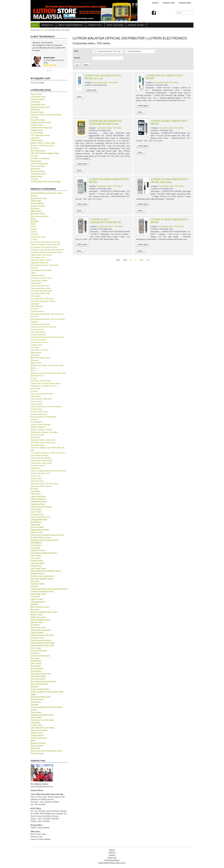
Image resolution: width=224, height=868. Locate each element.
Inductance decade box (39, 340)
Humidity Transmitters (38, 335)
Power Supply (36, 648)
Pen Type (34, 156)
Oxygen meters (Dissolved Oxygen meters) (46, 383)
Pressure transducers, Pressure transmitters (46, 407)
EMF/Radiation (36, 543)
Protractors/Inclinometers (40, 656)
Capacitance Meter (38, 504)
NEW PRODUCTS (37, 376)
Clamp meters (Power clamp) (41, 288)
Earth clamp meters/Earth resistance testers (47, 535)
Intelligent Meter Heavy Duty (41, 128)
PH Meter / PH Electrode (40, 158)
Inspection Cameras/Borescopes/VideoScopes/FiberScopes (49, 588)
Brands (33, 219)
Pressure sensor (36, 404)
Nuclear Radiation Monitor (40, 620)
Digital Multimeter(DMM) (40, 530)
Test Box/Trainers (37, 700)
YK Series (34, 179)
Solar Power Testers (38, 676)
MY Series (34, 148)
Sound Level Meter (38, 166)
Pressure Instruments (39, 651)
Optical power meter (38, 628)
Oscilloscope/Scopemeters (41, 630)
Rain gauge (35, 658)
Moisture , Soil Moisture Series (42, 146)
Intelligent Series (37, 130)
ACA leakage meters (38, 257)
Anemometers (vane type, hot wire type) (44, 265)
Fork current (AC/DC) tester (40, 324)
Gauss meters (36, 556)
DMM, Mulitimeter (37, 306)
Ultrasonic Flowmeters (39, 730)
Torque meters (36, 718)
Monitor (33, 371)
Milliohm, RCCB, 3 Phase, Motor (43, 143)
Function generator (37, 329)
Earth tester (35, 309)
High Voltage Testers (38, 568)
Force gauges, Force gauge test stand (44, 247)
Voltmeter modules (37, 481)
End (148, 260)
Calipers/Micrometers (39, 502)
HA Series (34, 117)
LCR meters (35, 347)
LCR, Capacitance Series (40, 135)
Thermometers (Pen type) (39, 455)
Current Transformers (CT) (41, 517)
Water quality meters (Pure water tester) (44, 484)
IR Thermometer (37, 133)
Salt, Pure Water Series (39, 164)
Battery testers (36, 211)
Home (42, 30)
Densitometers (36, 522)
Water (33, 741)
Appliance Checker (38, 206)
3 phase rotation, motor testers (41, 255)
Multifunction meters (38, 617)
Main (35, 25)
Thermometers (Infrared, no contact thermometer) (48, 453)
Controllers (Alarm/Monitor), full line (43, 301)
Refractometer (36, 661)
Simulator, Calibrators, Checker (41, 430)
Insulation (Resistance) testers (42, 592)
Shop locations (115, 25)
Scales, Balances (37, 422)
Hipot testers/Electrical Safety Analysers (46, 571)
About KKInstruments (71, 25)
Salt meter (34, 419)
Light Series (35, 138)
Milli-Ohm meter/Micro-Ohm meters (44, 612)
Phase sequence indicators (41, 640)
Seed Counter (36, 664)
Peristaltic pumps (37, 638)
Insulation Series (37, 125)
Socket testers (36, 671)
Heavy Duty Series (38, 120)
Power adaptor (36, 396)
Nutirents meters (37, 622)
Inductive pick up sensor (39, 342)
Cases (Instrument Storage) (41, 507)
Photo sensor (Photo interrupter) (42, 394)
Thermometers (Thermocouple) (41, 460)
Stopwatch (35, 687)
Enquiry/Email (185, 3)
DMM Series (35, 110)
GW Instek (34, 234)
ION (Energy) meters (38, 594)
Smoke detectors (37, 669)
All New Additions (37, 203)
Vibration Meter (36, 176)
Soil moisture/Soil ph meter (41, 674)
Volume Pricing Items (39, 738)
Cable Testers (36, 494)
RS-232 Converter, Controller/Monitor (44, 417)
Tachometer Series (38, 171)
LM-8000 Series (37, 141)
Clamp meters (36, 509)
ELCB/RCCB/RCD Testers (41, 538)
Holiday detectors (37, 574)
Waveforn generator (38, 743)
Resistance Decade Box (39, 414)
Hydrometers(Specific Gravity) (42, 579)
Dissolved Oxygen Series (40, 107)
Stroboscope (35, 169)
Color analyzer (36, 296)
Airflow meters (36, 201)
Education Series (37, 112)
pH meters (34, 391)
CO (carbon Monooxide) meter (41, 291)
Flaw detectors (36, 545)
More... (80, 97)
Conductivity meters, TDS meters (42, 299)
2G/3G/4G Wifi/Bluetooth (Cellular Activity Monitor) (46, 194)
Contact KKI (95, 25)
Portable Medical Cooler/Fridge (42, 643)
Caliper (33, 273)
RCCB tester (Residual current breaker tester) (46, 252)
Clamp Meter (35, 102)
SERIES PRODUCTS (38, 427)
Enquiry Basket (136, 25)
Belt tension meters (38, 214)
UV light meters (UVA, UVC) (40, 473)
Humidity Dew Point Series (41, 123)
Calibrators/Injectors (38, 499)
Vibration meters (36, 478)
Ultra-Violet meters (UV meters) (42, 728)
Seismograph (36, 666)
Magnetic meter (36, 353)
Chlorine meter (36, 283)
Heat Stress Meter (37, 563)
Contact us (112, 852)
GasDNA (34, 232)
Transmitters (35, 723)
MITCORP (34, 489)
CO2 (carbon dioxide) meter (40, 293)
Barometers (35, 209)
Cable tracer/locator (38, 496)
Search (155, 3)
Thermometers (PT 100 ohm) (41, 458)
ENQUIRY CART (169, 3)
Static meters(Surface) (39, 684)
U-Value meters (36, 725)
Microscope (35, 610)
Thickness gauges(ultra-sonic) (42, 715)
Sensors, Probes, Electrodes (40, 425)
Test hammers (36, 702)
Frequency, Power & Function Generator (46, 115)
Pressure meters (36, 401)
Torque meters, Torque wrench (41, 463)
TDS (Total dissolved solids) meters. (43, 442)
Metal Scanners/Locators (40, 607)
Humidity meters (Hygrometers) (42, 576)
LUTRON (34, 239)
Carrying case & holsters (39, 281)
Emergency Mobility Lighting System (44, 540)
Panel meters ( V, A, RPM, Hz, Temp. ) (44, 386)
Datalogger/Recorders (39, 520)
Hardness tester (37, 561)
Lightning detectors (38, 602)
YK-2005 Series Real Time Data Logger (46, 182)
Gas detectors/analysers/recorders (44, 553)
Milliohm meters (36, 363)
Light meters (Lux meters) (39, 350)
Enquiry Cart (112, 858)
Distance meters (37, 532)
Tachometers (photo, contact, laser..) (43, 440)
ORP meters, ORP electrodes (41, 381)
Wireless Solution (37, 753)
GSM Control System (38, 332)
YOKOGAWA (35, 491)
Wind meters (35, 748)
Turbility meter (35, 468)
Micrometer (34, 360)
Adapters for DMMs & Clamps (41, 260)
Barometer (34, 268)
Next (141, 260)
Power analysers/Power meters (42, 646)
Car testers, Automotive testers (41, 278)
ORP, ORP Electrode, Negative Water (45, 153)
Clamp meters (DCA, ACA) (40, 286)
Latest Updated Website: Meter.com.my (112, 863)
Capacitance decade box (39, 263)
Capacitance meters (38, 275)
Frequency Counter (38, 550)
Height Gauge (36, 566)
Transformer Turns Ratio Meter (42, 720)
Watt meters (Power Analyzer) (41, 486)
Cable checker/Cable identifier (41, 270)
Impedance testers (38, 584)
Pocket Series (36, 161)
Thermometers (36, 712)
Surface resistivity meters (40, 689)
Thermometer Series (38, 174)
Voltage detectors (37, 735)
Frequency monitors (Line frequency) (43, 327)
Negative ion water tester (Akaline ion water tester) (48, 373)
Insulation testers (36, 345)
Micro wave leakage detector (41, 358)
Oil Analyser (35, 625)
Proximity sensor (36, 409)
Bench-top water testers (40, 216)
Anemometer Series (38, 97)
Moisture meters (37, 615)
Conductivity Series (38, 105)
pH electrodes (35, 389)
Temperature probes (38, 445)
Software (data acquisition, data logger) (44, 432)
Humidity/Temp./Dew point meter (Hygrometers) (47, 337)
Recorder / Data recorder (39, 412)
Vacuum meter (36, 476)
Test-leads (34, 705)
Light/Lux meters (37, 599)
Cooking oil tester (37, 514)
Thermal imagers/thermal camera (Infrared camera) (47, 709)
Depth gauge (35, 525)
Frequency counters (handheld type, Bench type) (48, 250)
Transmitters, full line (38, 466)
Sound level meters (37, 435)
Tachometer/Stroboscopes (40, 697)
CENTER (34, 229)
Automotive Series (37, 99)
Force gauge (35, 548)
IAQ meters (35, 581)
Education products (37, 311)
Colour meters (36, 512)
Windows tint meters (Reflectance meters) (46, 751)
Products (48, 25)
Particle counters (37, 633)
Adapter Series (36, 94)
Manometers (35, 355)
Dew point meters (37, 527)
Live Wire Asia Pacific (38, 237)
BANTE (33, 227)
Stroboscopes (35, 437)
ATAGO (33, 224)
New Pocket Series (38, 151)
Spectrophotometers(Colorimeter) (43, 682)
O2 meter (34, 378)
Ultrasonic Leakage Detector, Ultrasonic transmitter (48, 471)
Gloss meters (36, 558)
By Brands (34, 221)
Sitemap (112, 850)
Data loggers (35, 304)
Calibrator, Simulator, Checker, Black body (45, 245)
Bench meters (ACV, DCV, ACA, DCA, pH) (45, 242)
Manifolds (34, 604)
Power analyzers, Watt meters (41, 399)
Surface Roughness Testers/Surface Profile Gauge (47, 693)
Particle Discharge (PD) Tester (42, 635)
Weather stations (37, 746)
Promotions (35, 653)
